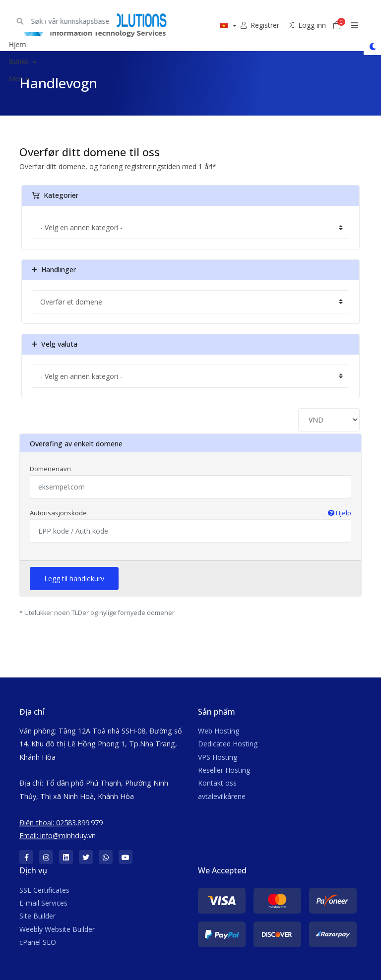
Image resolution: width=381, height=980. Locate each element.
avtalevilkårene (222, 796)
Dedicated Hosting (228, 744)
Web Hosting (219, 731)
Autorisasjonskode (190, 513)
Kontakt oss (217, 783)
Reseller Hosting (224, 770)
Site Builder (37, 916)
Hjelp (340, 513)
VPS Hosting (218, 757)
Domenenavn (50, 469)
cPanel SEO (38, 942)
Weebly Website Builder (57, 929)
